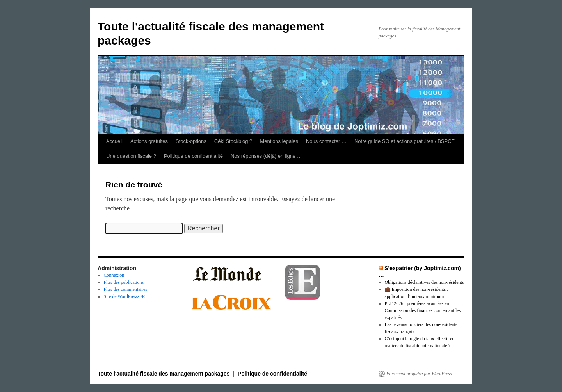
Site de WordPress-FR (124, 296)
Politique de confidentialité (193, 156)
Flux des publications (124, 282)
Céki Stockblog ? (233, 141)
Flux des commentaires (125, 289)
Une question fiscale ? (131, 156)
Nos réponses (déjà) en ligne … (266, 156)
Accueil (114, 141)
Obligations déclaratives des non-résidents (424, 282)
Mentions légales (279, 141)
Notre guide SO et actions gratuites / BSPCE (405, 141)
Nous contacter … (326, 141)
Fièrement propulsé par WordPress (419, 374)
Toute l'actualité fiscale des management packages (164, 374)
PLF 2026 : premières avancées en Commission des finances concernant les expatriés (423, 310)
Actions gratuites (149, 141)
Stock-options (191, 141)
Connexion (114, 275)
